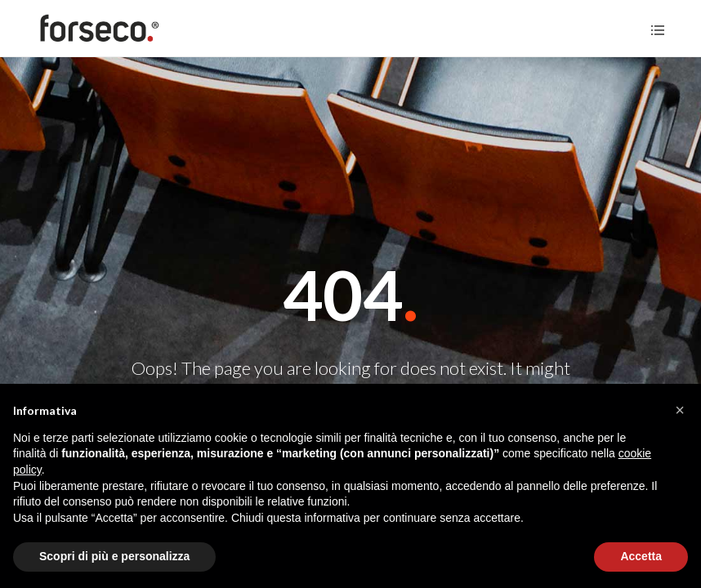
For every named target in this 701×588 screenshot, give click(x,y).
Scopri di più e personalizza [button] (114, 556)
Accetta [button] (641, 556)
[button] (680, 410)
